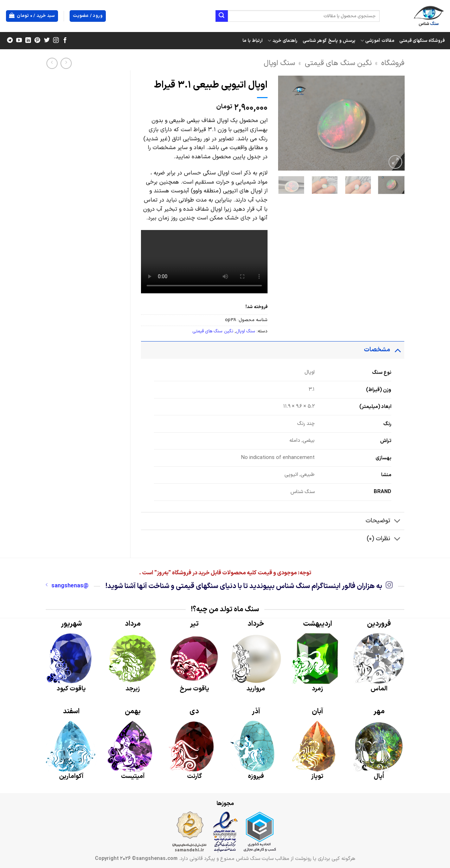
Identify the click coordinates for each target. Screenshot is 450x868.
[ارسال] (221, 16)
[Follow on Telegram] (10, 40)
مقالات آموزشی (377, 41)
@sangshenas (67, 586)
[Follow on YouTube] (19, 40)
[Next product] (66, 63)
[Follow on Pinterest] (37, 40)
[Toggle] (397, 350)
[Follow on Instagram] (56, 40)
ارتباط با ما (253, 41)
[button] (32, 16)
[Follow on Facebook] (65, 40)
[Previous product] (52, 63)
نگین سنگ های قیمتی (338, 63)
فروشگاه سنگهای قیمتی (422, 41)
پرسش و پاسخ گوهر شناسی (329, 41)
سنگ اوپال (279, 63)
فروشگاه (393, 63)
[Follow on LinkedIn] (28, 40)
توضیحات (385, 522)
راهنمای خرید (283, 41)
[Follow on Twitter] (46, 40)
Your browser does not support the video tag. (204, 262)
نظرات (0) (385, 539)
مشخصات (384, 350)
